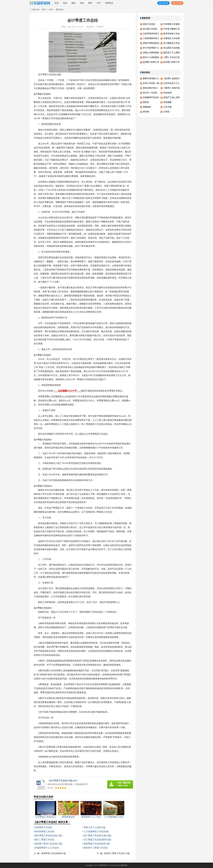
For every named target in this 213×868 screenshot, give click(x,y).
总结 (65, 3)
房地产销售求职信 (151, 43)
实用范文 (109, 3)
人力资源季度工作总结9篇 (96, 831)
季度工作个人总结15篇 (95, 827)
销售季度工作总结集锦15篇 (97, 844)
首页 (57, 3)
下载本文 (100, 27)
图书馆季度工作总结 (45, 831)
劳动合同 (167, 93)
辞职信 (146, 102)
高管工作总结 (149, 24)
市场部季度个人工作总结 (47, 848)
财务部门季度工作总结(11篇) (48, 844)
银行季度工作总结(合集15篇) (49, 836)
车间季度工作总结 (43, 827)
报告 (73, 3)
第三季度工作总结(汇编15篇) (97, 836)
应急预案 (167, 102)
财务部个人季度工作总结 (96, 848)
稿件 (90, 3)
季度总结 (60, 10)
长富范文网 (103, 865)
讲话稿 (146, 112)
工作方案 (167, 107)
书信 (82, 3)
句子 (99, 3)
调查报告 (147, 107)
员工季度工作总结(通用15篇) (97, 840)
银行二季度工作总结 (45, 840)
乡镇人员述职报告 (151, 53)
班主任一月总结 (150, 93)
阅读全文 (90, 27)
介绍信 (166, 112)
